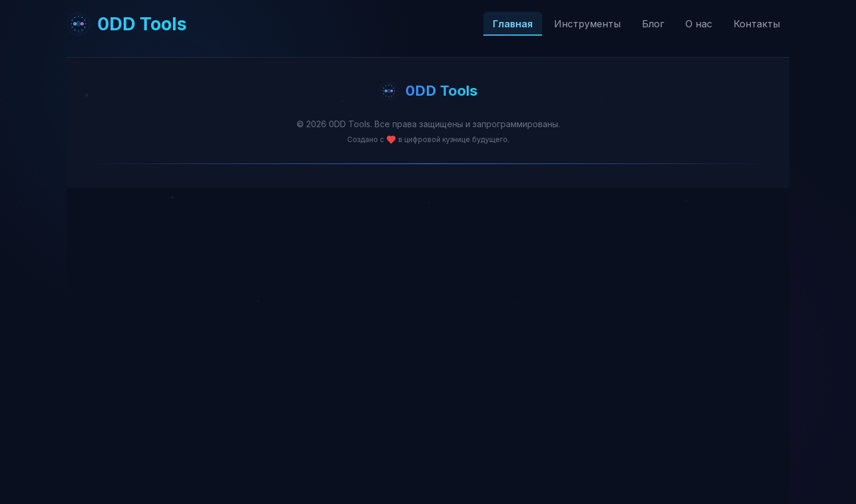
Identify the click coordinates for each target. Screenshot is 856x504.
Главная (513, 24)
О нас (699, 24)
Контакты (757, 24)
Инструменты (587, 24)
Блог (653, 24)
